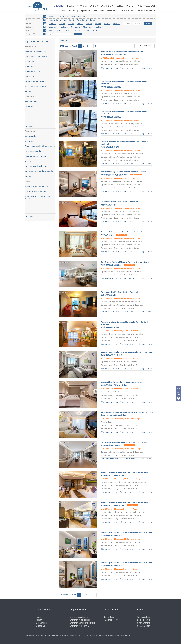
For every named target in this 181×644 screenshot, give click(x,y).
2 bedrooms (64, 27)
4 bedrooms (87, 27)
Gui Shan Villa (30, 61)
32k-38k (89, 24)
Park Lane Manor (31, 101)
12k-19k (62, 24)
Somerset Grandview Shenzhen (36, 166)
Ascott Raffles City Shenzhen (35, 51)
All (45, 17)
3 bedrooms (76, 27)
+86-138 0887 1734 (146, 5)
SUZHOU (94, 6)
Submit (148, 24)
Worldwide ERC (144, 617)
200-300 (78, 30)
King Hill (28, 161)
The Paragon (29, 107)
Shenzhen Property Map (80, 626)
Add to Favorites (129, 68)
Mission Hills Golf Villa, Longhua (36, 186)
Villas (95, 11)
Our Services (41, 623)
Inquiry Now (145, 68)
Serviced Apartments (108, 11)
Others (92, 20)
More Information (110, 68)
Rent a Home (109, 617)
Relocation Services (136, 11)
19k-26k (71, 24)
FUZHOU (120, 6)
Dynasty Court (30, 141)
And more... (29, 91)
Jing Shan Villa (30, 76)
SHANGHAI (82, 6)
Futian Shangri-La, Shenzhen (35, 156)
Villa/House (64, 17)
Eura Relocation (144, 620)
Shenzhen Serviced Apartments (83, 623)
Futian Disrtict (82, 20)
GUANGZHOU (107, 6)
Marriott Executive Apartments (35, 81)
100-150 (60, 30)
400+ (95, 30)
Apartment (53, 17)
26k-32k (80, 24)
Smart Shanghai (144, 623)
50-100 (51, 30)
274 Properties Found (68, 46)
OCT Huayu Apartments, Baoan (36, 191)
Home (63, 11)
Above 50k (116, 24)
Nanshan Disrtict (55, 20)
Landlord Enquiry (111, 620)
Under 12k (53, 24)
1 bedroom (53, 27)
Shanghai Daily (143, 626)
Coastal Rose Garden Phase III (36, 56)
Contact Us (151, 11)
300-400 (87, 30)
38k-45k (98, 24)
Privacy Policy (76, 636)
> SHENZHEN (58, 6)
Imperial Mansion (31, 66)
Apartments (86, 11)
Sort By (148, 46)
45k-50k (107, 24)
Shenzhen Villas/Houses (80, 620)
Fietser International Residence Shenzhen (40, 146)
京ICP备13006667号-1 (91, 636)
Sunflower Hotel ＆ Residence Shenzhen (39, 171)
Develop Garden (31, 136)
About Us (122, 11)
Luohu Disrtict (69, 20)
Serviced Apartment (78, 17)
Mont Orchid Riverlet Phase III (35, 86)
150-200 (69, 30)
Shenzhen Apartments (79, 617)
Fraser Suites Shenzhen (33, 151)
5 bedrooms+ (99, 27)
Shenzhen (64, 40)
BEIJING (71, 6)
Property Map (73, 11)
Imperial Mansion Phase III (34, 71)
